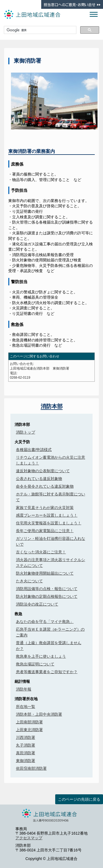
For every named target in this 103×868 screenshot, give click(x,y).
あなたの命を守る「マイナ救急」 (45, 622)
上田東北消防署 (29, 730)
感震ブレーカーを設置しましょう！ (47, 515)
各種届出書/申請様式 (34, 450)
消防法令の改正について (37, 604)
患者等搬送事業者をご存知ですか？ (47, 672)
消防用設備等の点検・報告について (47, 589)
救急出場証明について (35, 664)
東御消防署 (26, 761)
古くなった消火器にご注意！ (41, 552)
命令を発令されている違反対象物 (45, 486)
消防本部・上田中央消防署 (39, 714)
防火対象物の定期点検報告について (47, 596)
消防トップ (26, 432)
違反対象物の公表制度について (43, 471)
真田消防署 (26, 753)
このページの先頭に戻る (79, 799)
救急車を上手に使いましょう (41, 656)
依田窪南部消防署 (31, 768)
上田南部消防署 (29, 722)
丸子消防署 (26, 745)
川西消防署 (26, 737)
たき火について (29, 581)
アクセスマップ (29, 838)
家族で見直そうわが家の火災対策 (45, 508)
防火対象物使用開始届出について (45, 573)
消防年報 (24, 689)
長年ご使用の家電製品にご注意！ (45, 531)
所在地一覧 (26, 707)
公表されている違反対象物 (39, 479)
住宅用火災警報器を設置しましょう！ (49, 523)
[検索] (40, 30)
